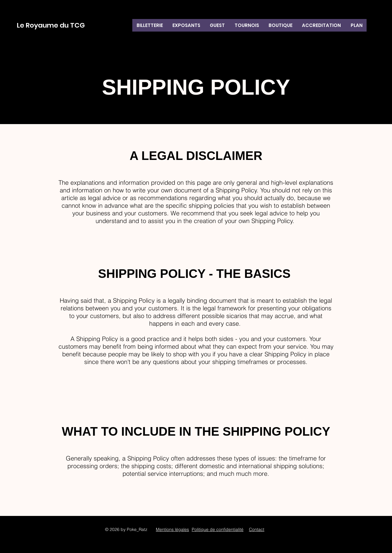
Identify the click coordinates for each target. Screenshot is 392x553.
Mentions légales (172, 529)
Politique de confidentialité (218, 529)
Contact (257, 529)
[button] (247, 25)
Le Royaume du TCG (51, 25)
